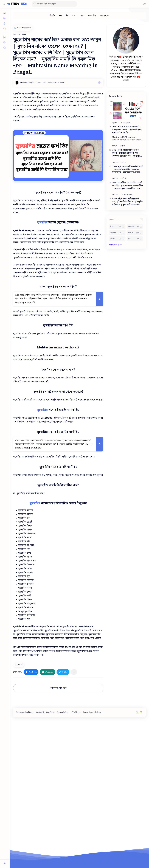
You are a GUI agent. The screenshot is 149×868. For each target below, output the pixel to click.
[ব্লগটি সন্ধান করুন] (54, 4)
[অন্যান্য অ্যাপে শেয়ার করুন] (74, 742)
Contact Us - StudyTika (45, 783)
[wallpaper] (104, 16)
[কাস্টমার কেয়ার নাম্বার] (117, 265)
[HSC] (125, 155)
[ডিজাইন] (53, 16)
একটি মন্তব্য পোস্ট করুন (58, 758)
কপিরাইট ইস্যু (76, 783)
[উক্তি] (117, 259)
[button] (144, 4)
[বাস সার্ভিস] (92, 16)
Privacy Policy (63, 783)
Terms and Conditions (24, 783)
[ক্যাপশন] (135, 265)
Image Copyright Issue (92, 783)
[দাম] (61, 16)
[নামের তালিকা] (128, 227)
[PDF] (74, 16)
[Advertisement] (68, 678)
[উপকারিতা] (135, 259)
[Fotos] (82, 16)
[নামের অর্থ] (19, 735)
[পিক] (67, 16)
